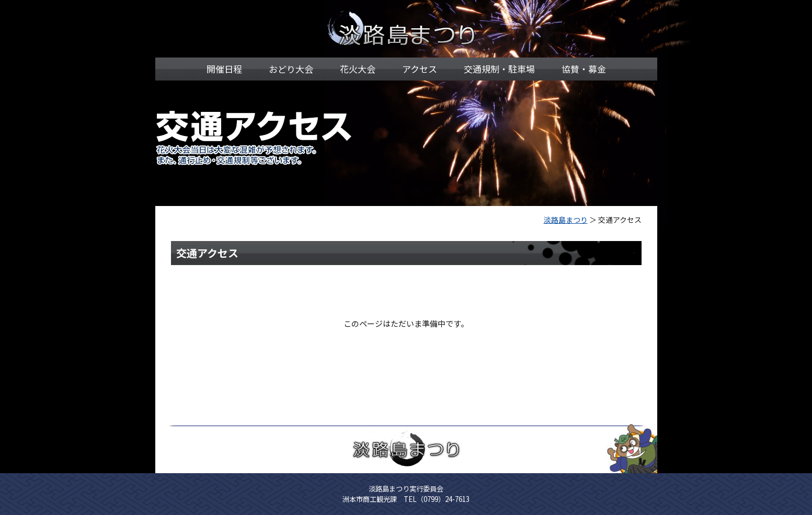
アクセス (420, 69)
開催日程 (224, 69)
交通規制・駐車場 (499, 69)
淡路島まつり (566, 220)
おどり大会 (291, 69)
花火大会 (358, 69)
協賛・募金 (584, 69)
